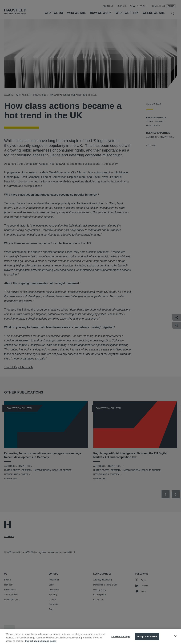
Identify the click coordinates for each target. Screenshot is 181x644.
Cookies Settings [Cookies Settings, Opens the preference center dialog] (121, 638)
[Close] (175, 638)
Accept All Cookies (147, 638)
